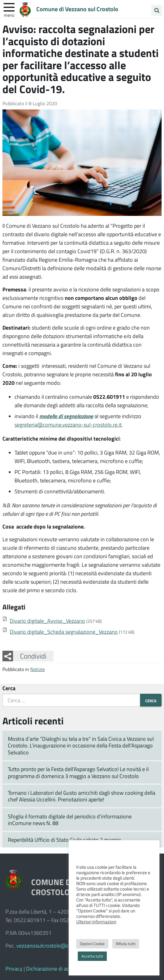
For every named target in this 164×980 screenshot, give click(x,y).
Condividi (33, 656)
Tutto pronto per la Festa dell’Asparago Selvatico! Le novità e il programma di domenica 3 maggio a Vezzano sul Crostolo (78, 772)
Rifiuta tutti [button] (126, 944)
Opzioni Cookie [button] (92, 944)
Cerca (9, 688)
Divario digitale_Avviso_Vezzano (47, 621)
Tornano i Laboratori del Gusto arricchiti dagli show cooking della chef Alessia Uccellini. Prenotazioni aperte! (82, 796)
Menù (9, 15)
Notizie (38, 669)
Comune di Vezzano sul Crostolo (82, 9)
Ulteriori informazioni (96, 921)
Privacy (14, 968)
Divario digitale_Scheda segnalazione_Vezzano (64, 632)
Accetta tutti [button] (92, 956)
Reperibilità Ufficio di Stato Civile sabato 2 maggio (64, 840)
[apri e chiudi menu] (9, 7)
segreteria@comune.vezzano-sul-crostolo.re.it (68, 425)
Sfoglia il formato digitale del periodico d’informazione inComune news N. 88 (70, 820)
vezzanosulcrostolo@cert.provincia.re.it (62, 945)
